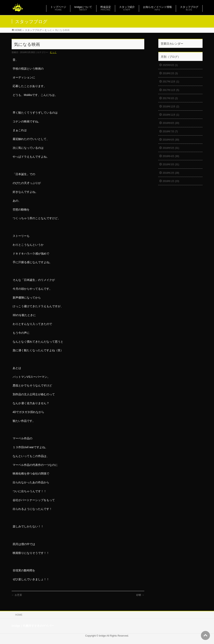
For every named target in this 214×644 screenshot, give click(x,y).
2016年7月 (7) (170, 131)
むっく (53, 52)
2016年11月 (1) (171, 115)
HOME (19, 615)
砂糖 (140, 595)
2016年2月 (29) (171, 173)
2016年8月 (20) (171, 123)
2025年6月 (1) (170, 65)
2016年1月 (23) (171, 181)
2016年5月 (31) (171, 148)
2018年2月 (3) (170, 73)
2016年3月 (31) (171, 164)
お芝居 (17, 595)
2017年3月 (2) (170, 98)
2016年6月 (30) (171, 140)
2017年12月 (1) (171, 82)
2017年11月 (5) (171, 90)
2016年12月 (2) (171, 107)
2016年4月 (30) (171, 156)
